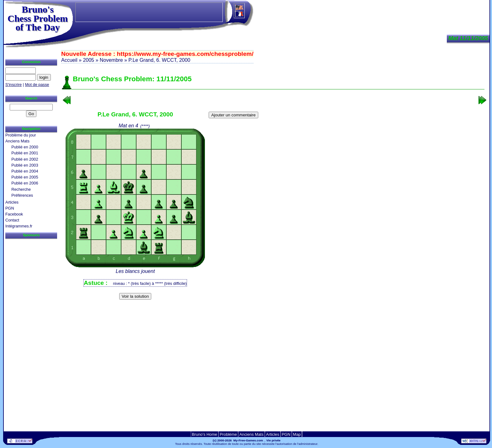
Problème (228, 434)
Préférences (22, 195)
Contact (12, 220)
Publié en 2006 (25, 183)
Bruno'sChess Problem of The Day (38, 18)
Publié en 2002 (25, 159)
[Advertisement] (273, 312)
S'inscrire (13, 85)
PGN (10, 208)
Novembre (111, 60)
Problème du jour (21, 135)
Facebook (14, 214)
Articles (12, 202)
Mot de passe (37, 85)
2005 (88, 60)
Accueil (69, 60)
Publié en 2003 (25, 165)
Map (297, 434)
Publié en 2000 (25, 147)
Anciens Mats (17, 141)
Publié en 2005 (25, 177)
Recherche (21, 189)
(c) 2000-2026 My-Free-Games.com (238, 440)
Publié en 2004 (25, 171)
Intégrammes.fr (19, 226)
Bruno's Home (205, 434)
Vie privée (273, 440)
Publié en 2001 (25, 153)
